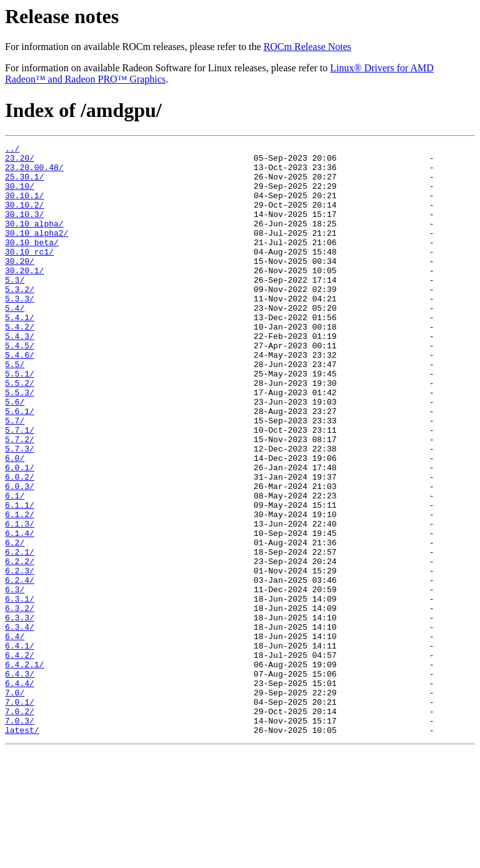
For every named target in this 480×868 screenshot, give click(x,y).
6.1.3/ (20, 600)
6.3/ (15, 679)
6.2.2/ (20, 645)
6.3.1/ (20, 690)
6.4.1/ (20, 747)
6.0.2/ (20, 544)
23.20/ (20, 161)
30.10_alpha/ (34, 240)
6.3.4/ (20, 724)
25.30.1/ (24, 184)
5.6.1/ (20, 465)
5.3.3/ (20, 330)
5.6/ (15, 454)
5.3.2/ (20, 319)
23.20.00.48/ (34, 173)
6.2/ (15, 623)
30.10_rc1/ (29, 274)
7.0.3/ (20, 837)
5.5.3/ (20, 443)
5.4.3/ (20, 375)
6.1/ (15, 567)
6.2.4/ (20, 668)
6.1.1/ (20, 578)
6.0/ (15, 522)
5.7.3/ (20, 510)
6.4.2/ (20, 758)
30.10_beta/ (32, 263)
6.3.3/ (20, 713)
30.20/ (20, 285)
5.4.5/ (20, 386)
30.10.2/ (24, 218)
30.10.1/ (24, 206)
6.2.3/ (20, 657)
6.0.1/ (20, 533)
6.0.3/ (20, 555)
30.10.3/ (24, 229)
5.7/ (15, 477)
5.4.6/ (20, 398)
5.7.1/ (20, 488)
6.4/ (15, 735)
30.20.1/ (24, 296)
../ (12, 150)
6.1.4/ (20, 612)
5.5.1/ (20, 420)
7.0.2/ (20, 825)
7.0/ (15, 803)
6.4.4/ (20, 792)
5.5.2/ (20, 431)
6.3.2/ (20, 702)
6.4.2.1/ (24, 769)
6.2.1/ (20, 634)
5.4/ (15, 341)
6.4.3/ (20, 780)
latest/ (22, 848)
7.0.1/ (20, 814)
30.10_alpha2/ (37, 251)
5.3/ (15, 308)
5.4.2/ (20, 364)
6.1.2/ (20, 589)
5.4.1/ (20, 353)
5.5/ (15, 409)
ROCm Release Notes (307, 47)
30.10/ (20, 195)
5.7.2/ (20, 499)
